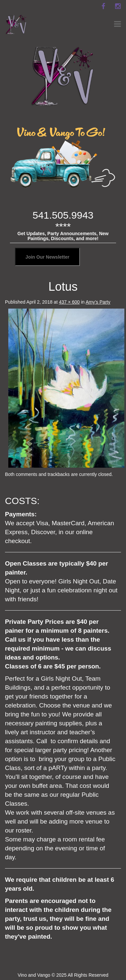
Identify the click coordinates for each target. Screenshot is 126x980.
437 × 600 (69, 302)
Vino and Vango (34, 975)
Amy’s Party (98, 302)
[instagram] (118, 6)
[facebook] (103, 6)
